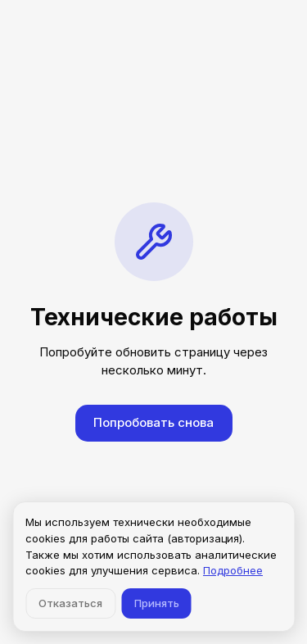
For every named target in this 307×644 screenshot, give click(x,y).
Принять (157, 603)
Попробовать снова (153, 422)
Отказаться (70, 603)
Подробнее (233, 570)
